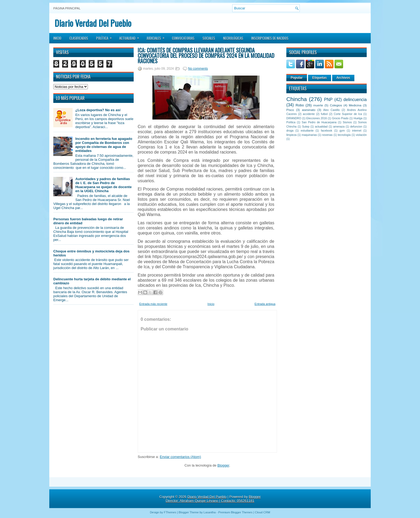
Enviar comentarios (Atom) (180, 457)
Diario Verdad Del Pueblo (93, 23)
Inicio (57, 38)
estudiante (307, 131)
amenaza (339, 127)
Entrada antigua (265, 304)
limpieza (291, 135)
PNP (328, 100)
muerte (318, 105)
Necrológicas (233, 38)
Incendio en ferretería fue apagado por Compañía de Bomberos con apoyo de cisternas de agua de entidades (104, 145)
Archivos (343, 78)
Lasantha (210, 512)
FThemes (170, 512)
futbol (324, 114)
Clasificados (79, 38)
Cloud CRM (262, 512)
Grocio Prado (340, 118)
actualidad (321, 127)
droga (290, 131)
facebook (327, 131)
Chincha (297, 99)
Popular (297, 78)
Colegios (336, 105)
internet (357, 131)
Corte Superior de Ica (348, 114)
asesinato (309, 110)
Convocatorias (183, 38)
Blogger (223, 465)
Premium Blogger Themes (235, 512)
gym (342, 131)
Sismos (347, 122)
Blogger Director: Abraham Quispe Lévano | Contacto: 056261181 (213, 499)
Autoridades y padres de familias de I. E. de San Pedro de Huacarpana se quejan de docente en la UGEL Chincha (103, 185)
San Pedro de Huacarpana (319, 122)
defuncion (356, 127)
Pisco (290, 110)
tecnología (344, 135)
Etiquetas (320, 78)
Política (106, 36)
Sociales (209, 38)
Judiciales (157, 36)
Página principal (67, 8)
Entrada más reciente (153, 304)
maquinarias (310, 135)
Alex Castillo (332, 110)
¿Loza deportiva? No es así (98, 110)
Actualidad (131, 36)
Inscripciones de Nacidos (270, 38)
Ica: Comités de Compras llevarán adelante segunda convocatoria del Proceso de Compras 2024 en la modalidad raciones (206, 55)
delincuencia (355, 100)
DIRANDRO (294, 118)
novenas (327, 135)
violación (361, 135)
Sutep (306, 127)
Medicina (355, 105)
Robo (300, 105)
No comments (198, 69)
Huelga (358, 118)
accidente (309, 114)
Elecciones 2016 (317, 118)
